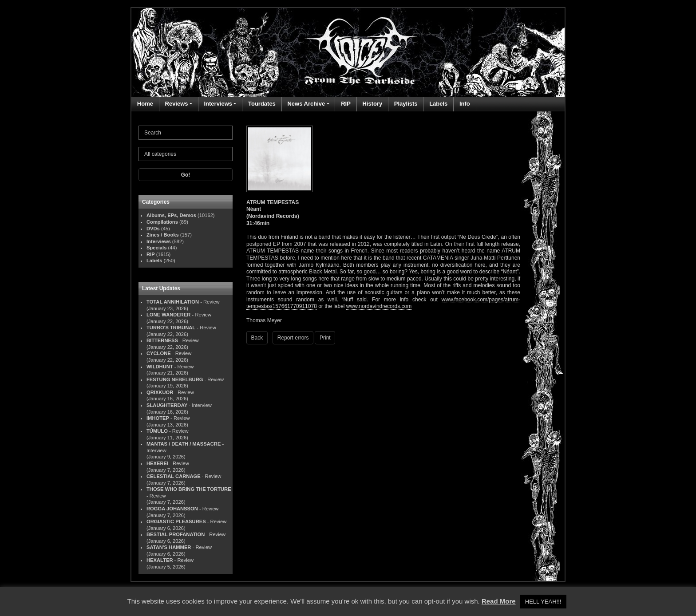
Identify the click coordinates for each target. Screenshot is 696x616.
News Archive (306, 104)
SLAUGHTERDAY (167, 405)
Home (145, 104)
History (372, 104)
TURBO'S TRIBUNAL (171, 328)
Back (257, 338)
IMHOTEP (158, 418)
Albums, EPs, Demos (171, 215)
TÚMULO (157, 431)
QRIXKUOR (160, 392)
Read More (499, 601)
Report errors (293, 338)
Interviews (218, 104)
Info (465, 104)
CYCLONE (159, 353)
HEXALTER (160, 560)
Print (325, 338)
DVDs (153, 229)
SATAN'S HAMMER (169, 547)
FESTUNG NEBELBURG (175, 379)
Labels (438, 104)
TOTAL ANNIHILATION (173, 302)
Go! (186, 175)
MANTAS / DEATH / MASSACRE (184, 444)
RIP (346, 104)
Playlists (406, 104)
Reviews (177, 104)
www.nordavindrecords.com (379, 306)
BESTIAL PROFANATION (176, 534)
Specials (156, 248)
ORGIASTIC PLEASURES (176, 521)
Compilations (162, 222)
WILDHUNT (160, 367)
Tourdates (262, 104)
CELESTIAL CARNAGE (174, 476)
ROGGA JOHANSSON (172, 509)
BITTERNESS (162, 340)
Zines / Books (163, 235)
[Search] (186, 133)
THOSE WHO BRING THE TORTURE (189, 489)
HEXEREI (157, 463)
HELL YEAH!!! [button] (543, 602)
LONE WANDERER (168, 315)
